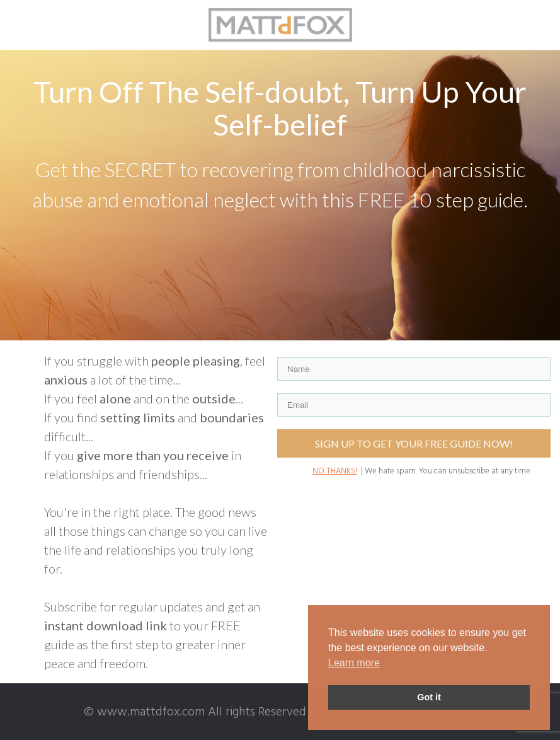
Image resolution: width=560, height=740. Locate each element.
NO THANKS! (335, 471)
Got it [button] (429, 697)
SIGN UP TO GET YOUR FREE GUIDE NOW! (414, 443)
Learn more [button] (354, 663)
